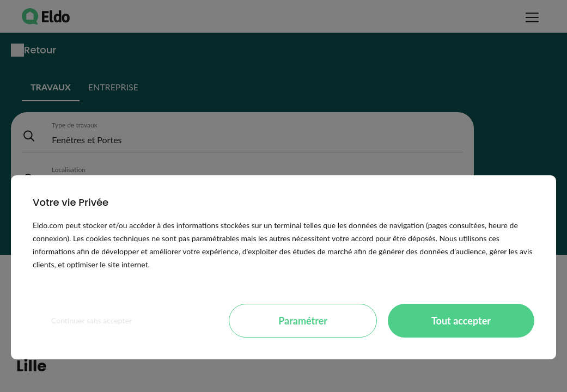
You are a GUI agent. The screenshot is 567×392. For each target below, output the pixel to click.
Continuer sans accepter (92, 320)
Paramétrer (303, 321)
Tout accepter (461, 321)
